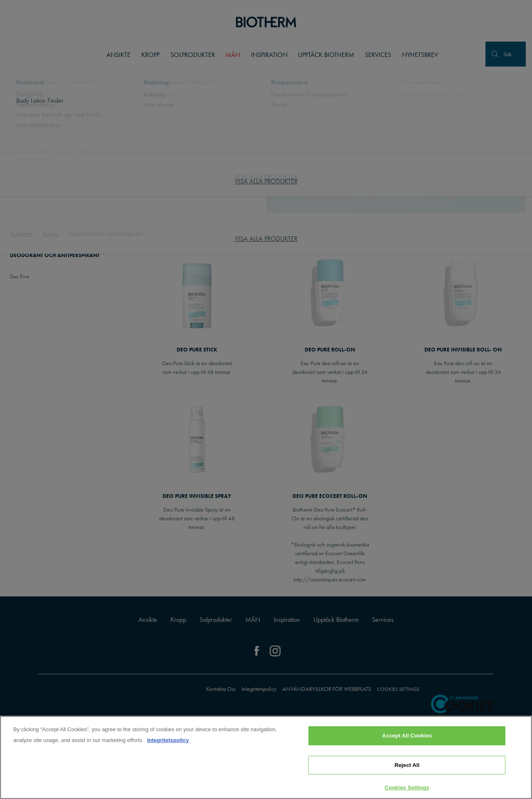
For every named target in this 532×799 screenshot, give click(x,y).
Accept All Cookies (407, 736)
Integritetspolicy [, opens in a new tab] (168, 740)
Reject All (407, 765)
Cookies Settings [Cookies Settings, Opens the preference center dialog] (407, 788)
